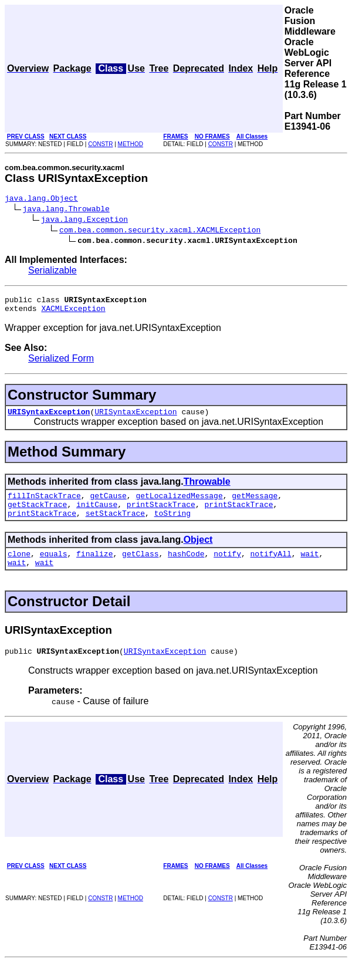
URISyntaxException (49, 418)
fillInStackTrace (44, 504)
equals (54, 567)
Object (198, 552)
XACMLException (73, 313)
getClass (140, 567)
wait (309, 567)
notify (227, 567)
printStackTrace (161, 515)
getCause (108, 504)
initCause (97, 515)
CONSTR (100, 144)
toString (172, 525)
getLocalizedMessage (179, 504)
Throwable (207, 489)
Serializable (53, 272)
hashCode (186, 567)
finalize (94, 567)
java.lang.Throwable (66, 210)
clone (19, 567)
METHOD (131, 144)
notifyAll (271, 567)
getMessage (255, 504)
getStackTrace (37, 515)
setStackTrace (115, 525)
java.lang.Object (41, 200)
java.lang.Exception (84, 221)
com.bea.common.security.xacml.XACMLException (160, 231)
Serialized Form (61, 364)
